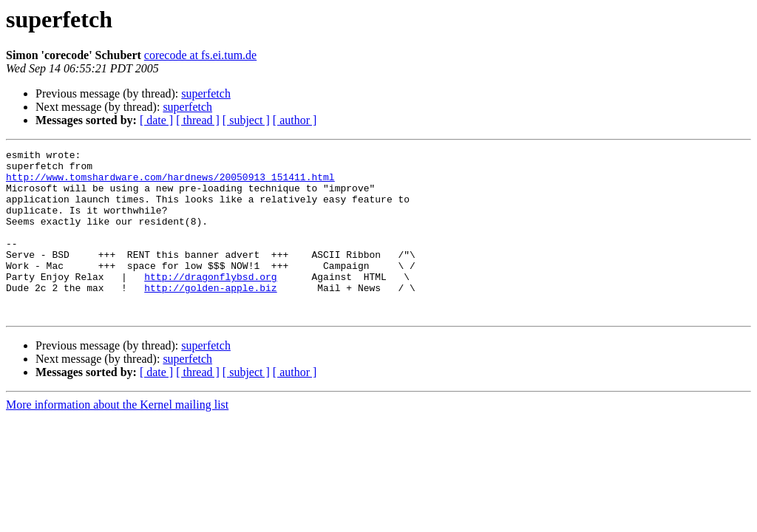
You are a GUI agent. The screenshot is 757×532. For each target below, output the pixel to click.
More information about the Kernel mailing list (117, 438)
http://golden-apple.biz (210, 316)
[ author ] (295, 120)
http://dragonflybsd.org (210, 303)
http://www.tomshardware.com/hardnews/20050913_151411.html (170, 183)
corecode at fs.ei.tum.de (200, 55)
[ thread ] (198, 120)
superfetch (206, 93)
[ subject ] (246, 120)
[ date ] (156, 120)
